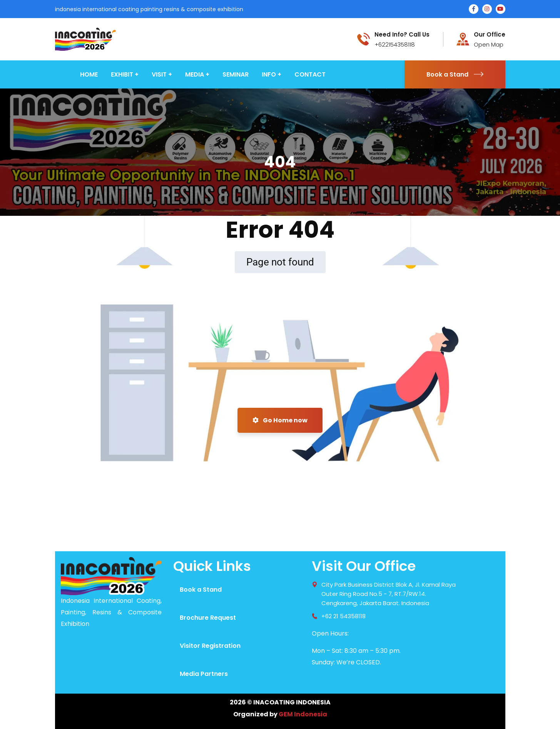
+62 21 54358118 (344, 616)
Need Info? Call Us (402, 35)
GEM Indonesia (303, 714)
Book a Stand (455, 74)
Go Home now (280, 420)
